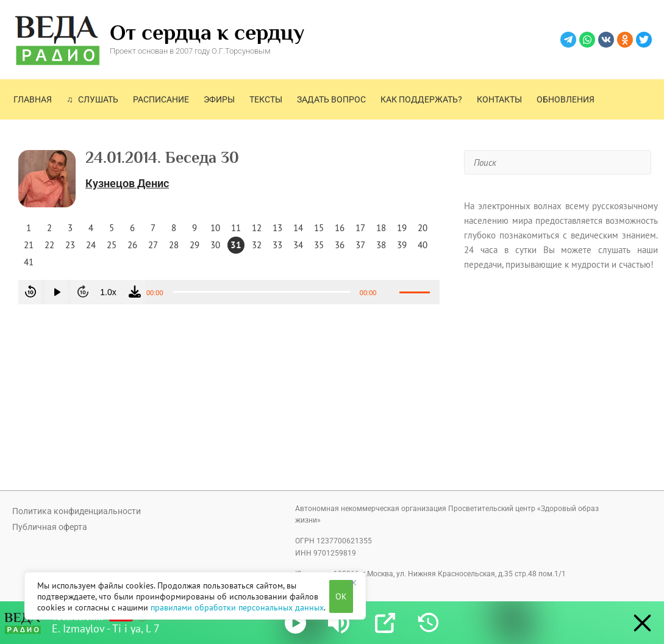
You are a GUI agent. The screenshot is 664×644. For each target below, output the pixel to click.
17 (360, 228)
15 (319, 228)
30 (215, 245)
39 (402, 245)
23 (70, 245)
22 (49, 245)
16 (340, 228)
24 (91, 245)
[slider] (262, 292)
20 (423, 228)
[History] (428, 623)
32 (257, 245)
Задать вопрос (331, 99)
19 (402, 228)
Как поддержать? (421, 99)
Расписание (161, 99)
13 (277, 228)
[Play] (295, 623)
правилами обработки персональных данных (237, 607)
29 (195, 245)
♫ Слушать (92, 99)
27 (153, 245)
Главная (33, 99)
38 (381, 245)
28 (174, 245)
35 (319, 245)
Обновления (566, 99)
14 (298, 228)
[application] (229, 292)
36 (340, 245)
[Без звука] (390, 292)
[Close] (353, 582)
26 (132, 245)
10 (215, 228)
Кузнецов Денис (127, 183)
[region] (195, 596)
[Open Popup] (385, 623)
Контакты (499, 99)
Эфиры (219, 99)
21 (29, 245)
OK (341, 596)
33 (277, 245)
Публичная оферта (50, 527)
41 (29, 262)
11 (236, 228)
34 (298, 245)
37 (360, 245)
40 (423, 245)
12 (257, 228)
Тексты (266, 99)
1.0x (108, 292)
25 (112, 245)
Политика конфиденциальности (77, 511)
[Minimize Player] (639, 623)
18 (381, 228)
